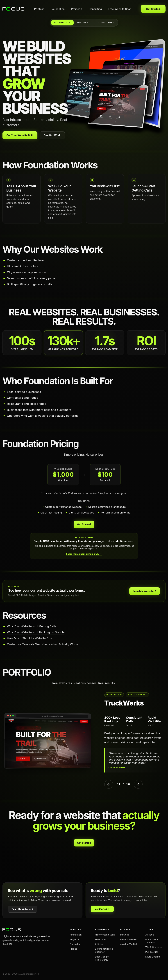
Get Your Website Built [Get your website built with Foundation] (20, 135)
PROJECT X (84, 23)
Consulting (95, 9)
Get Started (153, 9)
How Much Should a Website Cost (30, 638)
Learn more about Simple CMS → (84, 554)
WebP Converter (154, 947)
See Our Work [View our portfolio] (52, 135)
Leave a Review (128, 939)
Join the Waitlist (129, 944)
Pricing (74, 949)
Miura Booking (153, 957)
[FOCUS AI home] (14, 9)
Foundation (58, 9)
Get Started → (102, 909)
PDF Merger (152, 952)
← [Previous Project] (109, 784)
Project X (77, 9)
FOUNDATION (62, 23)
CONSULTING (106, 23)
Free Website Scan (120, 9)
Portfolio (39, 9)
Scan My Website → (145, 591)
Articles (99, 944)
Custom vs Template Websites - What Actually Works (43, 644)
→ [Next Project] (138, 784)
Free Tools (101, 939)
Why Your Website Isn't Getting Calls (32, 626)
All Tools (150, 935)
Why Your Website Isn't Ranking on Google (36, 632)
